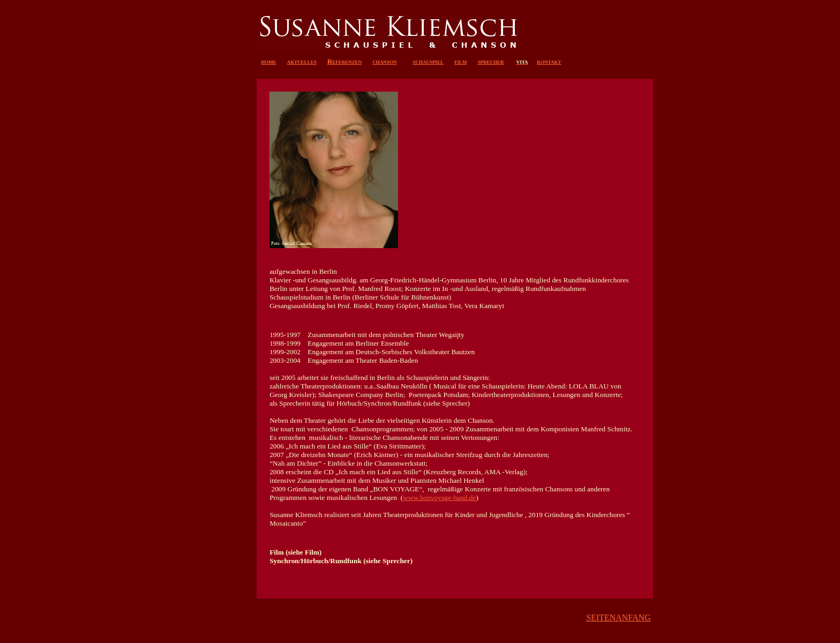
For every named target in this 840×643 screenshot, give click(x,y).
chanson (384, 61)
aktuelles (302, 61)
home (269, 61)
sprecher (490, 61)
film (461, 61)
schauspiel (428, 61)
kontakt (549, 61)
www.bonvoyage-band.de (439, 498)
